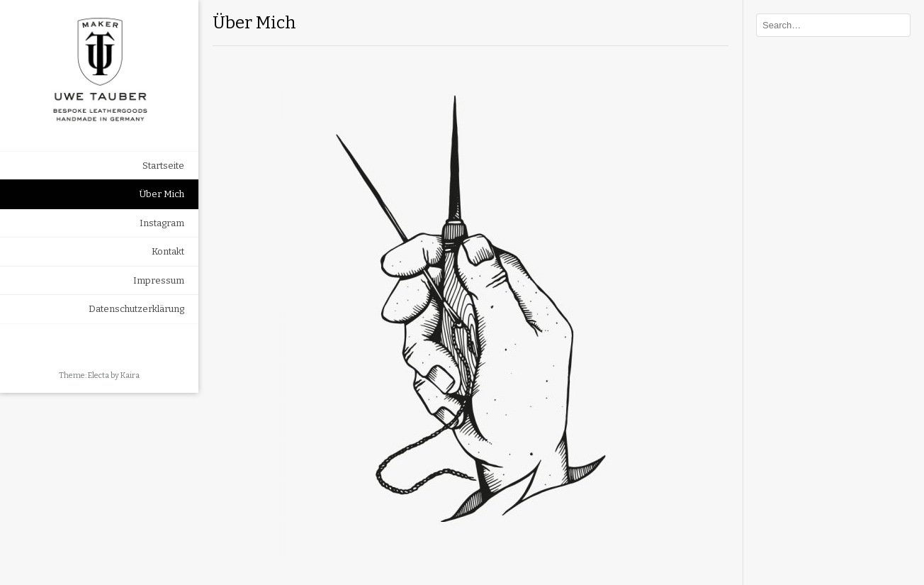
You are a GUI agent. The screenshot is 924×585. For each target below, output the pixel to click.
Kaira (130, 375)
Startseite (163, 166)
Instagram (162, 223)
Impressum (159, 280)
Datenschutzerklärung (136, 309)
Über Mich (162, 194)
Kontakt (168, 251)
